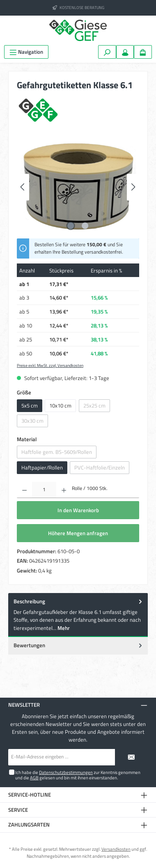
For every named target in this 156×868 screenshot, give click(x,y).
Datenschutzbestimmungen (66, 772)
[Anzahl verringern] (24, 490)
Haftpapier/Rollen (42, 467)
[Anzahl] (44, 490)
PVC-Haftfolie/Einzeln (100, 467)
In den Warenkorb (78, 510)
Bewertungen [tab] (79, 645)
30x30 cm (32, 421)
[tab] (78, 615)
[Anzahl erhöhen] (64, 490)
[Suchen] (107, 52)
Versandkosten (116, 849)
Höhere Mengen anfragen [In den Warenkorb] (78, 533)
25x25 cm (94, 405)
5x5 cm (30, 405)
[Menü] (26, 52)
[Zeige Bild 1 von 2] (71, 226)
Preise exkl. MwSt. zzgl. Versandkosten (50, 365)
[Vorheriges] (23, 187)
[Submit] (131, 757)
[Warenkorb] (143, 52)
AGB (34, 778)
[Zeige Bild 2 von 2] (85, 226)
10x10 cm (60, 405)
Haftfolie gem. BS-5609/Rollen (57, 452)
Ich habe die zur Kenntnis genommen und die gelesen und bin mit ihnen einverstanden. (78, 775)
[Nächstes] (133, 187)
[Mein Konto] (125, 52)
